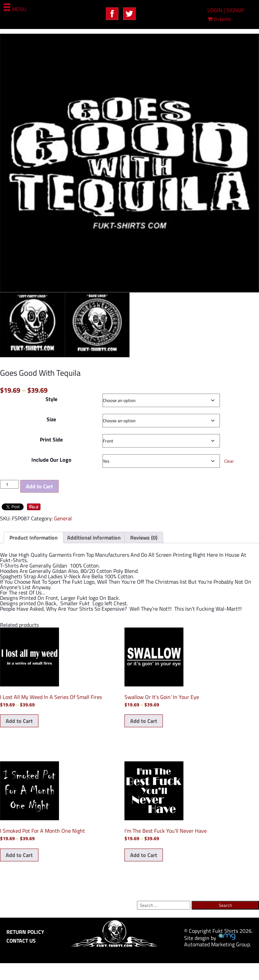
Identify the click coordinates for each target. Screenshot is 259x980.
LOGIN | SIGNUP (226, 10)
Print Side (51, 439)
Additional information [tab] (94, 538)
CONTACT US (21, 941)
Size (51, 419)
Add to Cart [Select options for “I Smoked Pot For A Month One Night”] (19, 855)
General (63, 518)
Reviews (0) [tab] (144, 538)
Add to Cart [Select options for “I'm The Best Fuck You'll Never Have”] (144, 855)
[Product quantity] (9, 484)
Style (51, 399)
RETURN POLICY (25, 932)
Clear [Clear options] (229, 461)
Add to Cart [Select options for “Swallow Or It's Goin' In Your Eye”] (144, 721)
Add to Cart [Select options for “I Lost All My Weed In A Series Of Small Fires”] (19, 721)
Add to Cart (39, 486)
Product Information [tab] (34, 538)
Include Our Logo (51, 460)
